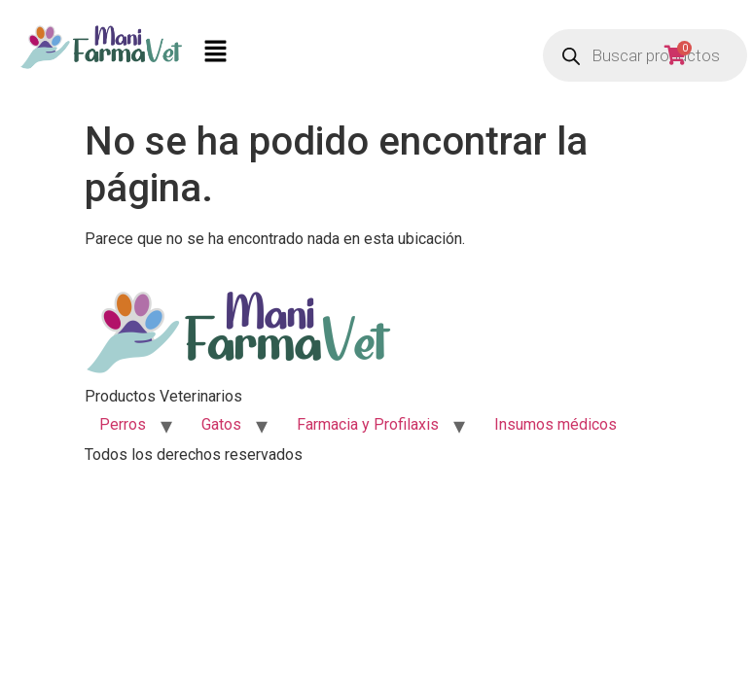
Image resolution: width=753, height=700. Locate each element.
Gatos (221, 424)
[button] (359, 55)
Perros (123, 424)
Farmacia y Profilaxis (368, 424)
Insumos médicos (556, 424)
